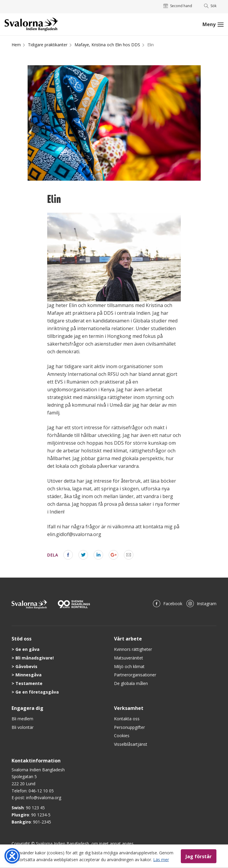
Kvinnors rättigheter (133, 649)
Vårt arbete (128, 639)
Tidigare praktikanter (48, 45)
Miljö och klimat (129, 666)
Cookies (122, 736)
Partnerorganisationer (135, 675)
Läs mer (161, 859)
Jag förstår (199, 856)
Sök (210, 6)
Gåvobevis (26, 666)
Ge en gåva (27, 649)
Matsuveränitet (129, 658)
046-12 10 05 (41, 791)
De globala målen (131, 683)
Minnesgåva (28, 675)
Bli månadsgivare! (35, 658)
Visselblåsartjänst (131, 744)
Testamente (29, 683)
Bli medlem (22, 719)
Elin (151, 45)
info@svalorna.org (44, 798)
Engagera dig (27, 708)
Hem (16, 45)
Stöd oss (22, 639)
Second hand (178, 6)
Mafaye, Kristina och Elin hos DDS (107, 45)
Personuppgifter (129, 727)
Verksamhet (129, 708)
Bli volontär (23, 727)
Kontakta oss (127, 719)
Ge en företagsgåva (37, 692)
